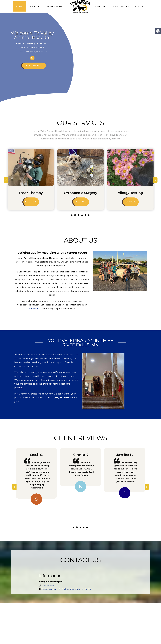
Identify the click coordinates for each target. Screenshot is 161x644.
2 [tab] (75, 215)
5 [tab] (85, 215)
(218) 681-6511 (41, 44)
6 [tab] (89, 215)
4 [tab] (82, 215)
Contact (140, 6)
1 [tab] (72, 215)
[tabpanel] (31, 180)
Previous (6, 180)
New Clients (120, 6)
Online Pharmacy (56, 6)
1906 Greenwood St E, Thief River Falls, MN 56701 (66, 589)
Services (100, 6)
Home (19, 6)
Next (155, 180)
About (34, 6)
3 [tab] (79, 215)
